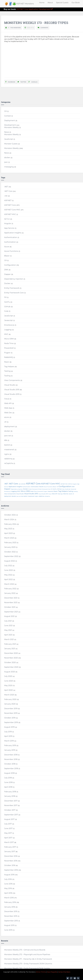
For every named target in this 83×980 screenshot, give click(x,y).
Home (42, 3)
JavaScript (9, 139)
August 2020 (10, 672)
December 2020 (11, 653)
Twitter (22, 82)
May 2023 (8, 529)
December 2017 (11, 801)
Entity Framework (12, 288)
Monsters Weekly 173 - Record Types (36, 23)
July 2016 (8, 879)
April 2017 (8, 838)
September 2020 (11, 667)
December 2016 (11, 856)
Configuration (10, 265)
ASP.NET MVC (10, 214)
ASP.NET (8, 200)
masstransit (9, 450)
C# (5, 111)
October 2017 (10, 810)
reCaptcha (9, 463)
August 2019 (9, 727)
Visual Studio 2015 (12, 390)
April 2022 (8, 579)
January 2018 (10, 796)
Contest (8, 116)
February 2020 (10, 699)
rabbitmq (8, 459)
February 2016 (10, 902)
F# (5, 297)
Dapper (7, 274)
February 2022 (10, 589)
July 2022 (8, 566)
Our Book (76, 3)
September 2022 (11, 556)
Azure (7, 247)
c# (5, 422)
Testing (7, 371)
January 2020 (10, 704)
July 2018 (8, 778)
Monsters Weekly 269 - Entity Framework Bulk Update (27, 968)
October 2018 (10, 764)
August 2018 (9, 773)
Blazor (7, 256)
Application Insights (13, 233)
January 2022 (10, 593)
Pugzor (7, 353)
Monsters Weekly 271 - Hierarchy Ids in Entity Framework (28, 959)
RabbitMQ (9, 357)
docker (7, 158)
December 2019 (11, 709)
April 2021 (8, 635)
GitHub (7, 307)
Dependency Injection (14, 279)
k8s (6, 440)
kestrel (7, 445)
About (50, 3)
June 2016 (8, 884)
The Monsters (16, 28)
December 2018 (11, 755)
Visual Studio (10, 385)
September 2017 (11, 815)
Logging (8, 330)
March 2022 (9, 584)
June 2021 (8, 626)
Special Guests (62, 3)
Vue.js (7, 399)
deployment (9, 427)
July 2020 (8, 676)
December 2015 (11, 911)
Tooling (7, 376)
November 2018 (11, 759)
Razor (7, 362)
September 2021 (11, 612)
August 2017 (9, 819)
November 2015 (11, 916)
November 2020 (11, 658)
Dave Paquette (52, 972)
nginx (7, 454)
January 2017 (10, 852)
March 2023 (9, 538)
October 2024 (10, 515)
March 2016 (9, 898)
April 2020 (9, 690)
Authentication (11, 237)
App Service (9, 228)
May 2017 (8, 833)
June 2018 (8, 782)
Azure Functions (11, 251)
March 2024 (9, 520)
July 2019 (8, 732)
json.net (8, 436)
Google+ (33, 82)
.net (6, 196)
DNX (6, 270)
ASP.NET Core (10, 205)
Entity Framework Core (14, 293)
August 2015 (9, 925)
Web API (8, 403)
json (6, 162)
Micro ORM (9, 339)
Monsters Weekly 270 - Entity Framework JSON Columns (28, 964)
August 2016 (9, 875)
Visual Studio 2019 (12, 394)
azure (7, 417)
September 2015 (11, 921)
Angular (8, 223)
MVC (6, 334)
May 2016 (8, 888)
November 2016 (11, 861)
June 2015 (8, 930)
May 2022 (8, 575)
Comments (44, 28)
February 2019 (10, 745)
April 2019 (8, 736)
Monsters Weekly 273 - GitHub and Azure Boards (25, 950)
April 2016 (8, 893)
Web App (8, 408)
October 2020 (10, 662)
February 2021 (10, 644)
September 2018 (11, 769)
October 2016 (10, 865)
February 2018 (10, 792)
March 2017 (9, 842)
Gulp (6, 311)
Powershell (9, 348)
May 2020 (8, 686)
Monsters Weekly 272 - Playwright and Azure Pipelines (27, 954)
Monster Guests (11, 144)
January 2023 (10, 547)
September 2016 (11, 870)
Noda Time (9, 343)
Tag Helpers (9, 367)
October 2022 (10, 552)
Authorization (10, 242)
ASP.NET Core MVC (12, 210)
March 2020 (9, 695)
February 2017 (10, 847)
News (7, 132)
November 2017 (11, 805)
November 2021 (11, 603)
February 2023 (10, 543)
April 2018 (8, 787)
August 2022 (10, 561)
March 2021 (9, 639)
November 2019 (11, 713)
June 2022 (9, 570)
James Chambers (64, 972)
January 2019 (10, 750)
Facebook (10, 82)
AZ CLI (7, 219)
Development (10, 125)
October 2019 (10, 718)
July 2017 (8, 824)
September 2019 (11, 722)
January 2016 (10, 907)
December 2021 (11, 598)
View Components (12, 380)
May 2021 (8, 630)
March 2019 (9, 741)
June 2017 (8, 828)
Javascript (8, 320)
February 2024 (10, 524)
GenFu (7, 302)
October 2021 (10, 607)
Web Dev (8, 413)
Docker (7, 283)
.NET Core (8, 191)
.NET (6, 187)
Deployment (10, 121)
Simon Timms (41, 972)
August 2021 (9, 616)
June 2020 (9, 681)
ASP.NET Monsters (25, 4)
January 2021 (10, 649)
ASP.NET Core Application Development (28, 9)
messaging (9, 167)
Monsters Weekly (12, 127)
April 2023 (8, 533)
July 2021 (8, 621)
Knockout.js (9, 325)
